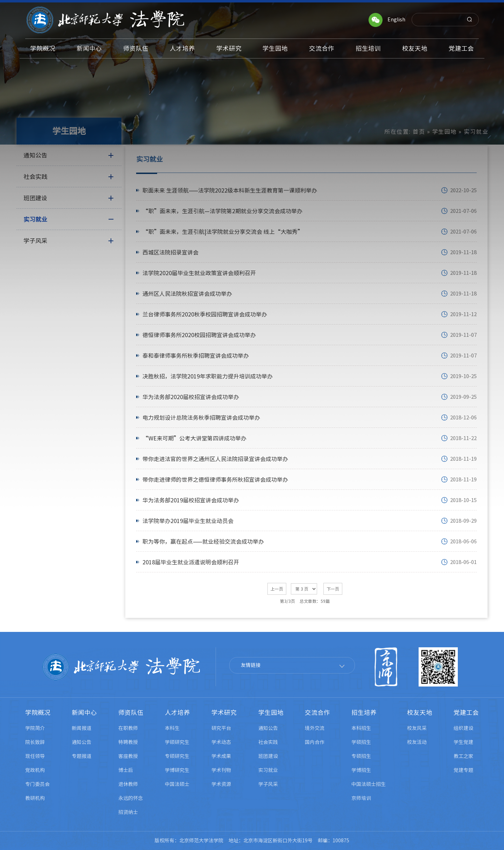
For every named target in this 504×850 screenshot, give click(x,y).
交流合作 (317, 713)
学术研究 (224, 713)
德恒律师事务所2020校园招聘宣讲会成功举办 (199, 335)
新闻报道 (82, 728)
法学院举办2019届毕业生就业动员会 (188, 521)
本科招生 (361, 728)
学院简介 (35, 728)
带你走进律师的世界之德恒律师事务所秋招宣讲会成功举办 (215, 480)
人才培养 (177, 713)
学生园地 (444, 132)
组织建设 (463, 728)
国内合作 (315, 742)
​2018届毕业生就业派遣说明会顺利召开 (191, 562)
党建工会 (466, 713)
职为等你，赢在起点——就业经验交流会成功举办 (203, 542)
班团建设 (268, 756)
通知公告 (82, 742)
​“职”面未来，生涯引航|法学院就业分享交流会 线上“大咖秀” (223, 232)
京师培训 (361, 798)
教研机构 (35, 798)
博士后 (126, 770)
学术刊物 (221, 770)
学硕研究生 (177, 742)
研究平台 (221, 728)
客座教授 (128, 756)
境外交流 (315, 728)
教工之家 (463, 756)
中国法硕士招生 (369, 784)
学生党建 (463, 742)
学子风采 (268, 784)
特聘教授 (128, 742)
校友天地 (420, 713)
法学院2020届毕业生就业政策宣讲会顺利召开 (199, 273)
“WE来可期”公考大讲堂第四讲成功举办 (194, 438)
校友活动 (417, 742)
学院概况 (38, 713)
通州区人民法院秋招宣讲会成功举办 (187, 294)
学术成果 (221, 756)
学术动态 (221, 742)
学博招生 (361, 770)
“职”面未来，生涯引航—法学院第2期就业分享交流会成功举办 (222, 211)
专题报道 (82, 756)
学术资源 (221, 784)
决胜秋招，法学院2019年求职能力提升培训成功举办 (208, 376)
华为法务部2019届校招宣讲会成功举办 (191, 500)
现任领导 (35, 756)
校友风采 (417, 728)
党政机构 (35, 770)
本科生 (172, 728)
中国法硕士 (177, 784)
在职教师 (128, 728)
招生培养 (364, 713)
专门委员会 (37, 784)
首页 (419, 132)
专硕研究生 (177, 756)
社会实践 (268, 742)
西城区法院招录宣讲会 (170, 252)
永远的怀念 (131, 798)
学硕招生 (361, 742)
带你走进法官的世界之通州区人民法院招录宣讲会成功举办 (215, 459)
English (396, 20)
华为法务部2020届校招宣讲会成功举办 (191, 397)
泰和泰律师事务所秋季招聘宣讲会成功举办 (196, 356)
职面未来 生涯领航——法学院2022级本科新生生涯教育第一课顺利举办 (230, 190)
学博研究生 (177, 770)
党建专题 (463, 770)
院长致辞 (35, 742)
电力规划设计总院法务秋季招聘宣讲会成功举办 (201, 418)
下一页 (333, 589)
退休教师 (128, 784)
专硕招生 (361, 756)
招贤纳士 (128, 812)
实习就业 (268, 770)
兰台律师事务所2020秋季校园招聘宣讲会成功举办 (205, 314)
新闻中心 (84, 713)
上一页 (277, 589)
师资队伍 (131, 713)
